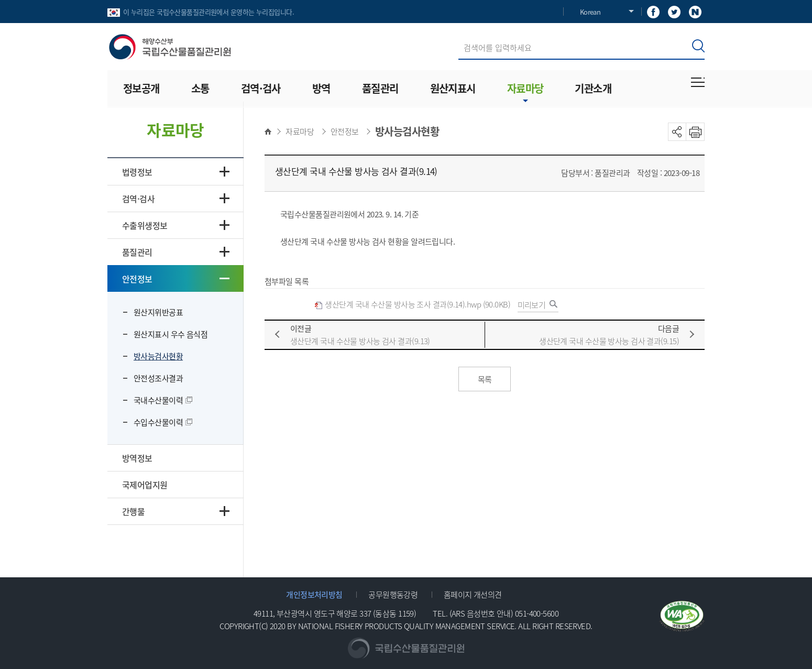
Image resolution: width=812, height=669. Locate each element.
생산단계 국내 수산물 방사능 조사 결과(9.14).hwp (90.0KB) (412, 305)
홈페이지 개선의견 (473, 594)
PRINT (695, 132)
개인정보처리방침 (314, 594)
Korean (590, 12)
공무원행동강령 (393, 594)
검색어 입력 (459, 36)
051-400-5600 (537, 613)
